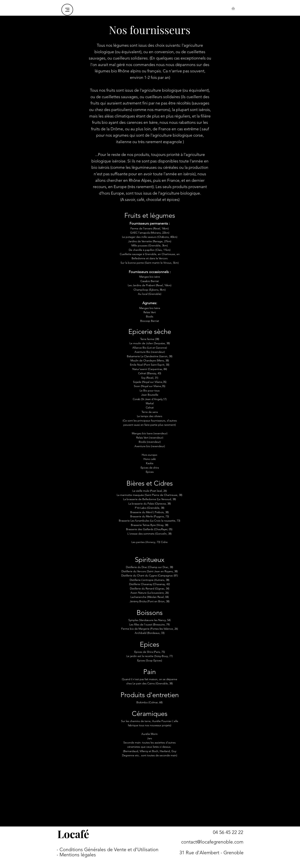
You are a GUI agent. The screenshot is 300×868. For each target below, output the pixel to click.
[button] (235, 8)
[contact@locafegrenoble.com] (212, 842)
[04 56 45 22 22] (228, 832)
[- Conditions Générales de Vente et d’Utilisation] (108, 850)
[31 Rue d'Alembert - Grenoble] (212, 853)
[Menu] (67, 10)
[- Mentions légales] (76, 855)
